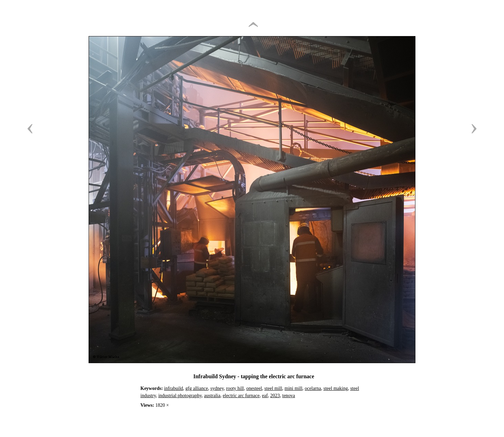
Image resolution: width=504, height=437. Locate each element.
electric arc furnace (241, 396)
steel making (336, 388)
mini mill (294, 388)
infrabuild (174, 388)
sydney (217, 388)
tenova (289, 396)
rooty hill (235, 388)
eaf (265, 396)
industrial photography (180, 396)
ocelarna (313, 388)
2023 (275, 396)
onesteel (254, 388)
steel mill (273, 388)
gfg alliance (197, 388)
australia (212, 396)
